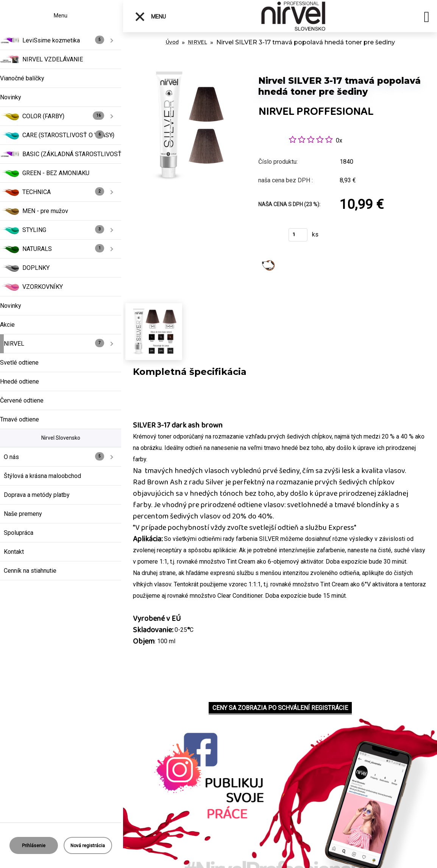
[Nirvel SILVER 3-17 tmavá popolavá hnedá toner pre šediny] (187, 68)
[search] (427, 18)
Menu (150, 17)
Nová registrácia (88, 846)
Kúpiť (269, 237)
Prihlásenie (34, 846)
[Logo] (293, 16)
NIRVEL (197, 42)
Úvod (172, 42)
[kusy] (298, 235)
